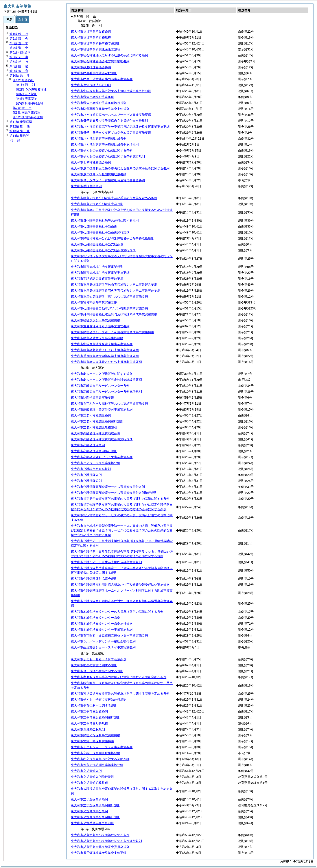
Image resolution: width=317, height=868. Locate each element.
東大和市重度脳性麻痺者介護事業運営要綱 (100, 326)
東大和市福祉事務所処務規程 (91, 37)
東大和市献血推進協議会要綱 (91, 67)
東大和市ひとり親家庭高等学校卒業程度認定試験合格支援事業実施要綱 (120, 127)
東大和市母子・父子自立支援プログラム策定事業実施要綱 (111, 133)
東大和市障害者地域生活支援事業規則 (97, 267)
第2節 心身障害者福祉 (31, 89)
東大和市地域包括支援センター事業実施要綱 (102, 629)
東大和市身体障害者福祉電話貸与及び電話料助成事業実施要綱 (114, 314)
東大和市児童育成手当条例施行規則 (96, 817)
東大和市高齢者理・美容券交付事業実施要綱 (102, 409)
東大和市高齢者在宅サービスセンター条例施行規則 (106, 392)
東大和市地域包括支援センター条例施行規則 (102, 624)
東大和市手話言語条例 (86, 186)
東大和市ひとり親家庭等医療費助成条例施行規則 (105, 144)
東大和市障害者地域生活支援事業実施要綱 (100, 273)
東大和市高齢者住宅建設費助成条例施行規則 (102, 439)
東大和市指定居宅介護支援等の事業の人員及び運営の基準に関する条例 (120, 499)
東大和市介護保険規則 (86, 481)
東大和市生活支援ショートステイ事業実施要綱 (103, 647)
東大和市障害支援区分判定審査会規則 (97, 204)
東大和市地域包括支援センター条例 (96, 618)
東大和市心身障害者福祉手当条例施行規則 (100, 232)
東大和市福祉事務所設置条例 (91, 31)
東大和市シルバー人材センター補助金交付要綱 (103, 641)
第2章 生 (22, 108)
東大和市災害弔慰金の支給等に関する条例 (100, 835)
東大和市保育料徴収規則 (88, 729)
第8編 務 (19, 66)
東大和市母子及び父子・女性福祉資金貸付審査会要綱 (108, 180)
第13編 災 (20, 131)
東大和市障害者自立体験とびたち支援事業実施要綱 (106, 362)
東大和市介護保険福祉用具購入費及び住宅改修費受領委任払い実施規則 (120, 585)
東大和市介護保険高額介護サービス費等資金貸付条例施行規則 (114, 493)
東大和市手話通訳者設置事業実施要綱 (97, 279)
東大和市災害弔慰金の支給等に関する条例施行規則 (106, 841)
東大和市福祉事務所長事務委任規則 (96, 43)
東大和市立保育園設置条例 (89, 711)
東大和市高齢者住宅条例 (88, 445)
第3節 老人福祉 (27, 94)
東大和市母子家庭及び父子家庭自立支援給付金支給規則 (109, 121)
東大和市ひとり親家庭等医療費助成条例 (99, 139)
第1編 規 (19, 34)
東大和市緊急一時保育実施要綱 (92, 741)
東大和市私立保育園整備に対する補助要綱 (100, 759)
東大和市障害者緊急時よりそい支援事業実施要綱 (105, 350)
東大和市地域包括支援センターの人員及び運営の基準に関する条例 (117, 612)
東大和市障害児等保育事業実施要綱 (96, 735)
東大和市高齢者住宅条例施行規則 (94, 451)
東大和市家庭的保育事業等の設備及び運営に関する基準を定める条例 (119, 677)
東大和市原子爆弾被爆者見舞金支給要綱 (99, 853)
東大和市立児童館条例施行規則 (92, 777)
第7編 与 (19, 62)
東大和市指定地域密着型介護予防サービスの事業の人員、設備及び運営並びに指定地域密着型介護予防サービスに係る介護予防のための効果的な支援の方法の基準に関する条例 (122, 530)
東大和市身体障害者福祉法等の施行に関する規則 (105, 220)
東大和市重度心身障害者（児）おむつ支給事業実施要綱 (109, 296)
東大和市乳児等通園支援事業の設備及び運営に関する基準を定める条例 (120, 694)
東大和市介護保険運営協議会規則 (94, 579)
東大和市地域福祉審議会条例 (91, 162)
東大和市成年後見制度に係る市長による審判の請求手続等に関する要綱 (120, 168)
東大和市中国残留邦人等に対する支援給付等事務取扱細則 (111, 91)
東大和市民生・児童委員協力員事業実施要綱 (102, 79)
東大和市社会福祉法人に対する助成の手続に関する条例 (109, 55)
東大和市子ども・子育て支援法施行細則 (99, 700)
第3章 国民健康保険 (26, 113)
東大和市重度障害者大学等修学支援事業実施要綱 (105, 356)
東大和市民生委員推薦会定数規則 (94, 73)
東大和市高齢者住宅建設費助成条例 (96, 433)
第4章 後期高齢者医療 (28, 117)
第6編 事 (19, 57)
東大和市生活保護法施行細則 (91, 85)
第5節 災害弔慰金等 (30, 103)
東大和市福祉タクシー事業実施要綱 (96, 320)
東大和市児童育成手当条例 (89, 811)
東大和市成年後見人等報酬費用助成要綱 (99, 174)
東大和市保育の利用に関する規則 (94, 705)
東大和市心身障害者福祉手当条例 (94, 226)
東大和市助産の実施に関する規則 (94, 665)
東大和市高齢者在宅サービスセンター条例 (100, 386)
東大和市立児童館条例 (86, 771)
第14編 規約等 (19, 136)
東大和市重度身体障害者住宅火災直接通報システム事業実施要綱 (116, 291)
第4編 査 (19, 48)
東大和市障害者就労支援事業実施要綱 (97, 338)
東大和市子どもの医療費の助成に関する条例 (102, 150)
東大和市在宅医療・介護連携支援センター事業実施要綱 (109, 635)
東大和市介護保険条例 (86, 475)
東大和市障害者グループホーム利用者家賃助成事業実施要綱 (112, 332)
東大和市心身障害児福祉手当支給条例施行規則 (103, 250)
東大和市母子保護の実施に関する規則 (97, 671)
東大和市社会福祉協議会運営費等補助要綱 (100, 61)
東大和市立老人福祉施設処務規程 (94, 427)
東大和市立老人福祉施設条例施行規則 (97, 421)
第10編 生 (20, 76)
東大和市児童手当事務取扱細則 (92, 823)
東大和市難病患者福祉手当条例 (92, 97)
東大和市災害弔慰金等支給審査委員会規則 (100, 847)
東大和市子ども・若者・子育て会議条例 (99, 659)
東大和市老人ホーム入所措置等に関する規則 (102, 374)
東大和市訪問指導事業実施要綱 (92, 398)
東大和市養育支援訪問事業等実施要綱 (97, 765)
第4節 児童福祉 (27, 99)
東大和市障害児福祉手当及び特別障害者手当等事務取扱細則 (112, 238)
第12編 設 (20, 126)
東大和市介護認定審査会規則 (91, 469)
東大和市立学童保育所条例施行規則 (96, 805)
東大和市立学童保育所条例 (89, 799)
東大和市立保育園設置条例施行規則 (96, 717)
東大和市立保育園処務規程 (89, 723)
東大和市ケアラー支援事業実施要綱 (96, 463)
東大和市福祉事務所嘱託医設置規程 (96, 49)
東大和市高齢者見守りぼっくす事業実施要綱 (102, 457)
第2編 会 (19, 39)
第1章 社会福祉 (23, 80)
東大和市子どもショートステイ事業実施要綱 (102, 747)
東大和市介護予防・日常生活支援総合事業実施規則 (106, 562)
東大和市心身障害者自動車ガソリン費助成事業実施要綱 (109, 308)
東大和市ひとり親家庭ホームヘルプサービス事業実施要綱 (111, 115)
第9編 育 (19, 71)
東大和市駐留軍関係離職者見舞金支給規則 (100, 109)
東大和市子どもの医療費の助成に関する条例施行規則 (108, 156)
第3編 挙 (19, 43)
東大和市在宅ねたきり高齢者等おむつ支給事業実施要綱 (109, 403)
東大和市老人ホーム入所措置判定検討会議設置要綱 (106, 380)
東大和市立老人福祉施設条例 (91, 415)
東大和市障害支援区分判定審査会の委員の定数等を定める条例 (114, 198)
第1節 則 (25, 85)
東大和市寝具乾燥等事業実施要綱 (94, 302)
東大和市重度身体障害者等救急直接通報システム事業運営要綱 (114, 285)
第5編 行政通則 (20, 52)
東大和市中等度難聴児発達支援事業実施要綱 (102, 344)
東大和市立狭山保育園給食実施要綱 (96, 753)
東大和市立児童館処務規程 (89, 783)
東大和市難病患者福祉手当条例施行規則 (99, 103)
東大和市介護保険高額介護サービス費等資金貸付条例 (108, 487)
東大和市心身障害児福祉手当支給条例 (97, 244)
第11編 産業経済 (21, 122)
